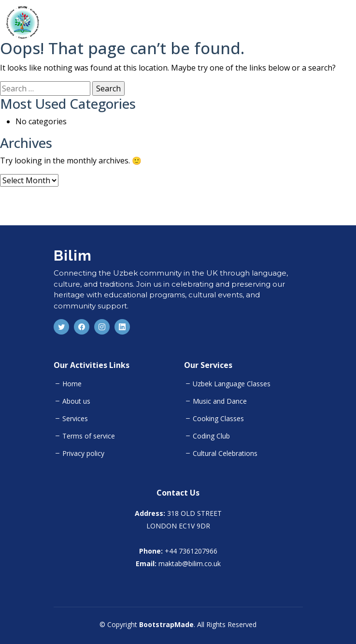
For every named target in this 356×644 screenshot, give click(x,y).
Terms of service (89, 436)
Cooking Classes (218, 419)
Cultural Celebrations (225, 454)
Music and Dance (220, 401)
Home (72, 384)
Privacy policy (83, 454)
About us (76, 401)
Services (75, 419)
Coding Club (211, 436)
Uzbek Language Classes (232, 384)
